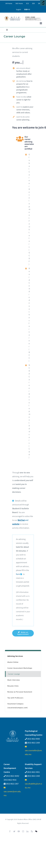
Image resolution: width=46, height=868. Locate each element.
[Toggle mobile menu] (41, 23)
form (18, 574)
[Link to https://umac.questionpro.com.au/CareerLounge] (21, 574)
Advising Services (15, 656)
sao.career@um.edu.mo (12, 792)
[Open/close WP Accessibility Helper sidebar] (43, 3)
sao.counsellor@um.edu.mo (34, 751)
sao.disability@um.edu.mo (33, 784)
